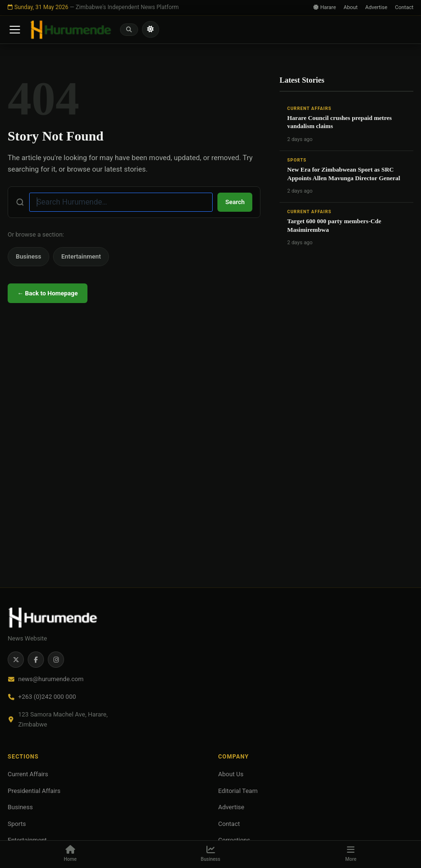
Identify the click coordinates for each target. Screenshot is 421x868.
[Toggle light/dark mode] (151, 29)
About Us (231, 774)
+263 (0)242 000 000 (47, 697)
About (351, 7)
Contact (404, 7)
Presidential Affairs (34, 791)
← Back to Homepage (48, 293)
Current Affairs (309, 108)
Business (28, 256)
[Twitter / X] (16, 660)
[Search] (129, 30)
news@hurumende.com (51, 679)
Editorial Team (238, 791)
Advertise (376, 7)
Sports (297, 160)
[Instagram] (56, 660)
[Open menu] (15, 30)
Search (235, 202)
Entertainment (81, 256)
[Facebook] (36, 660)
